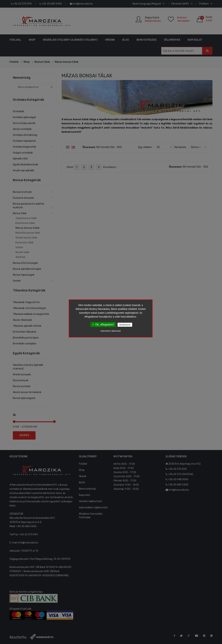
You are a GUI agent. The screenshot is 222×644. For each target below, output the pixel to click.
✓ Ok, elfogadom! (103, 325)
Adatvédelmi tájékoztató (111, 331)
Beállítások (125, 325)
